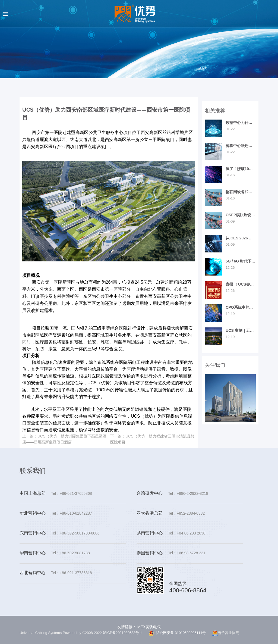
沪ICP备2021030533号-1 (123, 633)
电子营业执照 (226, 633)
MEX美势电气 (149, 627)
